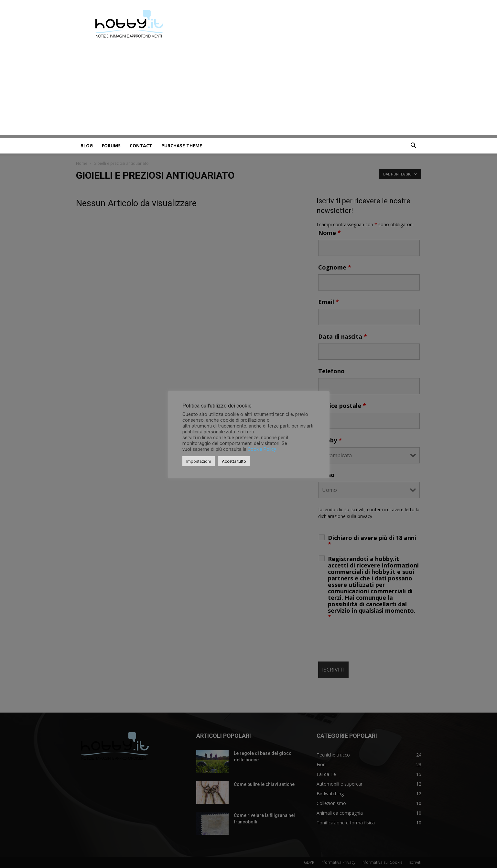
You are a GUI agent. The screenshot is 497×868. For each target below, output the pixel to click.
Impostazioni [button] (199, 461)
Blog (87, 146)
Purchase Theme (182, 146)
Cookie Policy (262, 449)
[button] (414, 146)
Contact (141, 146)
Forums (111, 146)
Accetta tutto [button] (234, 461)
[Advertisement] (249, 90)
